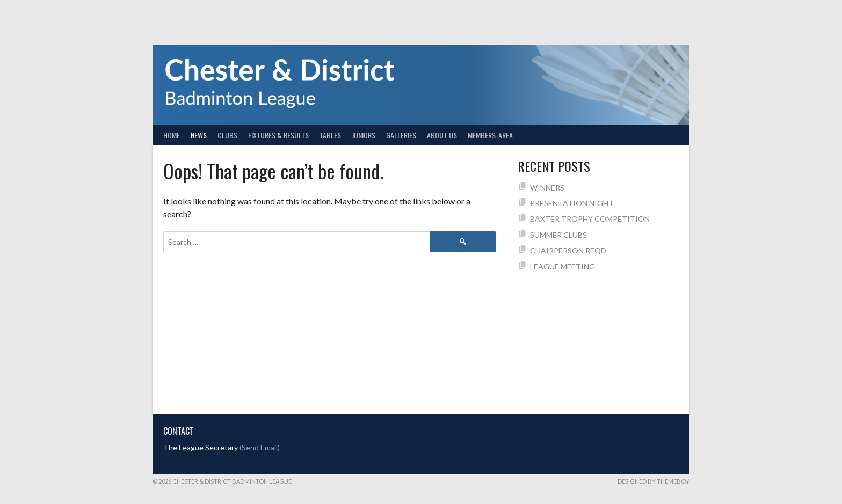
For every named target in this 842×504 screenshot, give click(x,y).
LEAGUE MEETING (562, 266)
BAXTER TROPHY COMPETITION (590, 219)
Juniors (364, 135)
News (199, 135)
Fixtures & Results (278, 135)
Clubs (227, 135)
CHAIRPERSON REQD (568, 250)
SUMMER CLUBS (558, 235)
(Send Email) (260, 447)
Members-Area (490, 135)
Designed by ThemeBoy (654, 481)
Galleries (401, 135)
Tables (330, 135)
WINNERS (547, 188)
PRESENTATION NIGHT (572, 203)
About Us (442, 135)
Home (172, 135)
